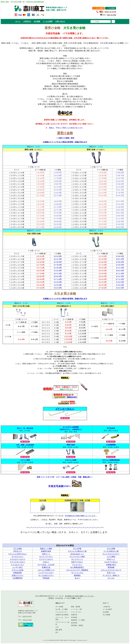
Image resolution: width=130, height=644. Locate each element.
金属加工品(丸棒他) (62, 615)
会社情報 (37, 21)
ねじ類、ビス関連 (62, 609)
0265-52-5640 (112, 15)
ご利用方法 (27, 21)
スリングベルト (76, 612)
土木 (57, 627)
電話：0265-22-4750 (108, 12)
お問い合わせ (60, 21)
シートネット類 (76, 609)
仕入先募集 (107, 615)
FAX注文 (112, 8)
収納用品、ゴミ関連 (78, 620)
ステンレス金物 (71, 460)
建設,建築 (59, 630)
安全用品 (74, 617)
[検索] (113, 21)
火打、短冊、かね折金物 (25, 445)
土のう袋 (43, 500)
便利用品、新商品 (77, 625)
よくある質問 (48, 21)
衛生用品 (74, 623)
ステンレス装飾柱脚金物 (111, 460)
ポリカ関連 (59, 607)
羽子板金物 (111, 428)
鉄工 (57, 632)
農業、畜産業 (76, 607)
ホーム (18, 21)
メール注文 (100, 8)
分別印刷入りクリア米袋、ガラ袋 (77, 500)
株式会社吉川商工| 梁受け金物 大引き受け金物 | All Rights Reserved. (69, 640)
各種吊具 (74, 615)
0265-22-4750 (27, 616)
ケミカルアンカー (18, 565)
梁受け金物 (71, 445)
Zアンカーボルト (65, 409)
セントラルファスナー (111, 554)
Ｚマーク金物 (25, 460)
